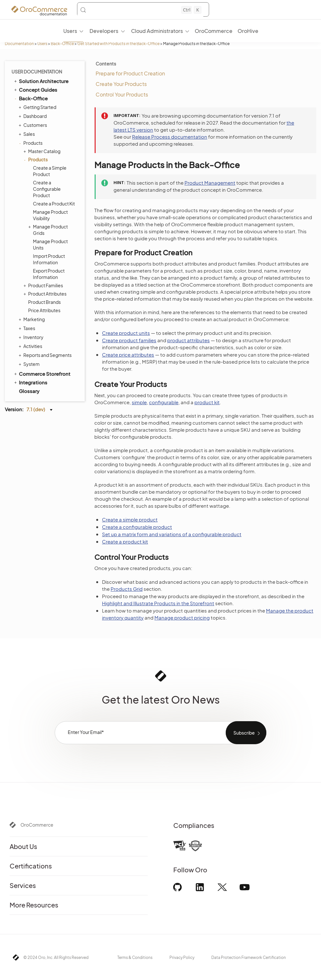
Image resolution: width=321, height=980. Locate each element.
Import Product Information (49, 259)
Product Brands (44, 302)
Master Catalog (43, 151)
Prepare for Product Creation (130, 73)
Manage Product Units (50, 244)
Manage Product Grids (49, 230)
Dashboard (33, 116)
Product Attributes (46, 294)
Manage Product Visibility (50, 215)
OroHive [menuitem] (248, 31)
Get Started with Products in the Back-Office (118, 44)
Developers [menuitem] (104, 31)
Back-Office (62, 44)
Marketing (32, 319)
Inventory (32, 337)
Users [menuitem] (70, 31)
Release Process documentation (170, 137)
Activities (31, 346)
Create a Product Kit (54, 204)
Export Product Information (49, 274)
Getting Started (38, 107)
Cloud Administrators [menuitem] (157, 31)
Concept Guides (35, 89)
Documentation (19, 44)
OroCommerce (37, 825)
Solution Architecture (41, 81)
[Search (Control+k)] (141, 10)
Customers (34, 125)
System (30, 364)
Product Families (44, 285)
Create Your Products (121, 84)
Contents (106, 64)
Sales (27, 134)
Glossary (29, 391)
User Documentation (37, 72)
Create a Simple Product (50, 171)
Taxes (28, 328)
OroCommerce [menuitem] (214, 31)
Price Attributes (44, 310)
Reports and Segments (46, 355)
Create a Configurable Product (47, 189)
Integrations (30, 382)
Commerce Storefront (42, 374)
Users (42, 44)
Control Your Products (122, 94)
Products (31, 143)
